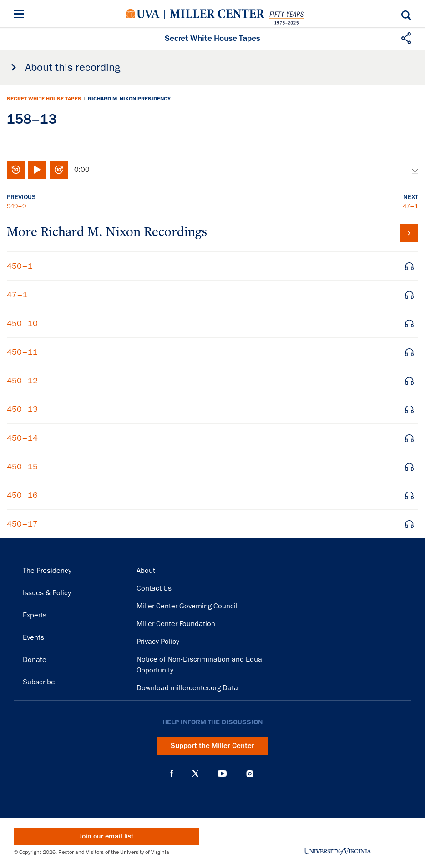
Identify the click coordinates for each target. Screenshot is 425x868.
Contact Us (154, 588)
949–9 (16, 206)
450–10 (22, 323)
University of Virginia (143, 14)
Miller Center (217, 14)
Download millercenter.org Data (187, 688)
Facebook (172, 773)
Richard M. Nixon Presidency (129, 99)
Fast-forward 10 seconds (59, 170)
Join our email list (106, 836)
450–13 (22, 409)
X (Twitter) (195, 773)
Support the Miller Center (212, 746)
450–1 (20, 266)
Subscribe (39, 682)
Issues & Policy (47, 593)
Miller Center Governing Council (187, 606)
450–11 (22, 352)
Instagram (250, 774)
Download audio (415, 170)
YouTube (222, 773)
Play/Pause (37, 170)
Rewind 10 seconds (16, 170)
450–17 (22, 524)
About (146, 571)
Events (33, 637)
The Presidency (47, 571)
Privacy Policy (158, 642)
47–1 (410, 206)
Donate (35, 660)
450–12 (22, 381)
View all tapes (409, 233)
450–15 (22, 467)
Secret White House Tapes (44, 99)
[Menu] (20, 15)
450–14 (22, 438)
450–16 (22, 495)
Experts (35, 615)
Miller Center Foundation (176, 624)
